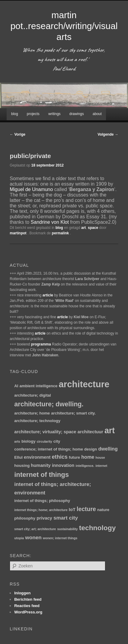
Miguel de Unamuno (31, 189)
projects (33, 114)
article (48, 295)
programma (41, 344)
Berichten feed (28, 599)
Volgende (108, 134)
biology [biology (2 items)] (29, 441)
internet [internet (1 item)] (101, 466)
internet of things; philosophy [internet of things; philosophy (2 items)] (42, 501)
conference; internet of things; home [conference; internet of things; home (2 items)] (49, 449)
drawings (77, 114)
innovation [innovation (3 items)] (63, 465)
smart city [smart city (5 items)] (66, 518)
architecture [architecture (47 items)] (84, 384)
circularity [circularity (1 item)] (45, 441)
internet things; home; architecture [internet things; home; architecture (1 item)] (41, 510)
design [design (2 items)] (91, 449)
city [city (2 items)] (57, 441)
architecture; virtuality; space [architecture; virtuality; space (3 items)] (45, 432)
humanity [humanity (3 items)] (41, 465)
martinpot (19, 233)
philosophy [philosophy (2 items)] (25, 518)
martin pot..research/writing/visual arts (64, 26)
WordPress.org (28, 612)
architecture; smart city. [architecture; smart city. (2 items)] (73, 413)
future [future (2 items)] (74, 457)
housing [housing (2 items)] (22, 466)
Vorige (18, 134)
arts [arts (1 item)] (17, 441)
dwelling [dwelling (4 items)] (108, 449)
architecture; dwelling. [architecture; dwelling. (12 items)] (49, 404)
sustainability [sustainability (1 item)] (67, 529)
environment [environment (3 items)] (37, 457)
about (97, 114)
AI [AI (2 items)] (16, 386)
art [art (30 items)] (110, 431)
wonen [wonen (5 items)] (33, 537)
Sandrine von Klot (50, 222)
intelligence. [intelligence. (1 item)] (85, 466)
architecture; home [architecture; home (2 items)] (32, 413)
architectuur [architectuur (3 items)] (90, 432)
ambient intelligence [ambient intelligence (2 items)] (38, 386)
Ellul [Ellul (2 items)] (18, 457)
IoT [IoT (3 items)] (72, 510)
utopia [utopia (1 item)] (19, 538)
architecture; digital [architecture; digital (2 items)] (33, 395)
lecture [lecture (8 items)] (86, 509)
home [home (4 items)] (88, 457)
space (93, 228)
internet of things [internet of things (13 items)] (42, 475)
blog (15, 114)
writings (54, 114)
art (83, 228)
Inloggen (22, 593)
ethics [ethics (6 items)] (60, 457)
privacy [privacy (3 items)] (44, 518)
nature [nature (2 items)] (103, 510)
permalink (61, 233)
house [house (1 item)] (100, 457)
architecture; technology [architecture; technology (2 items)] (37, 421)
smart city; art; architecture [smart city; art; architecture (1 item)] (35, 529)
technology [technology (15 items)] (98, 528)
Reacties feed (27, 606)
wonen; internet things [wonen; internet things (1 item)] (60, 538)
